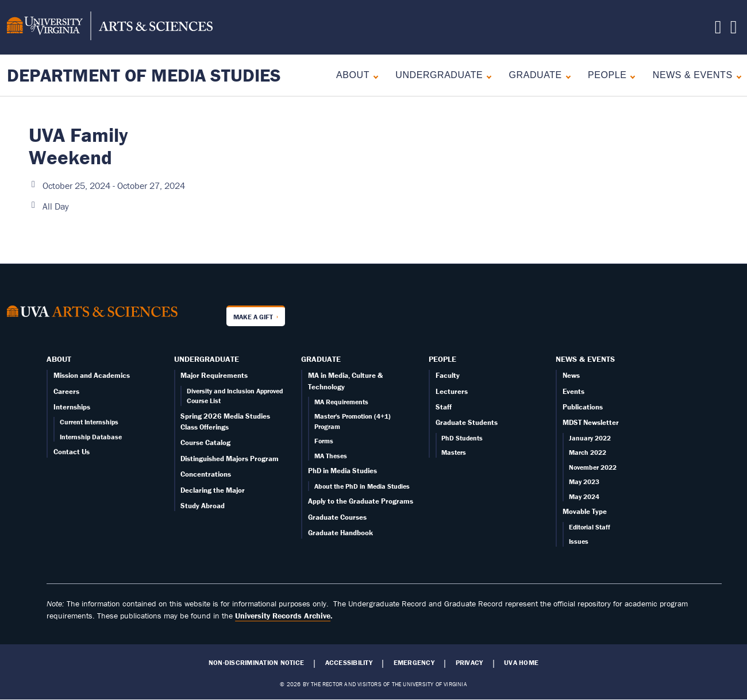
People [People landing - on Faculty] (607, 75)
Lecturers (452, 391)
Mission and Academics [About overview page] (92, 375)
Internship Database (91, 437)
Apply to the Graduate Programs (361, 501)
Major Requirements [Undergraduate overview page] (214, 375)
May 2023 (584, 482)
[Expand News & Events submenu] (736, 76)
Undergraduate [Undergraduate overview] (439, 75)
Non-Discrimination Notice (256, 663)
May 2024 (584, 496)
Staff (444, 407)
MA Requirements (341, 402)
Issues (579, 541)
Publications (583, 407)
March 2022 (588, 452)
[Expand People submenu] (630, 76)
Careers (66, 391)
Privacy (469, 663)
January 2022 (590, 438)
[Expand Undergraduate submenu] (486, 76)
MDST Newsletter (591, 422)
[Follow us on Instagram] (734, 30)
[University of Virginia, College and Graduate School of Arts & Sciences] (110, 28)
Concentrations (206, 474)
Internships (72, 407)
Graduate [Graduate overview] (536, 75)
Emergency (414, 663)
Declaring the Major (213, 490)
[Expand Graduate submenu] (566, 76)
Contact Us (72, 452)
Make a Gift (253, 317)
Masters (454, 452)
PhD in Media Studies (342, 471)
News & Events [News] (693, 75)
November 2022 (593, 467)
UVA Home (521, 663)
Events (573, 391)
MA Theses (331, 456)
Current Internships (89, 422)
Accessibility (349, 663)
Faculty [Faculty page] (448, 375)
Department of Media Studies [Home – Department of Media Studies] (144, 75)
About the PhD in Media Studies (362, 486)
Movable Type (585, 511)
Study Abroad (203, 506)
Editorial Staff (590, 527)
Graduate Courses (337, 517)
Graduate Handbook (340, 533)
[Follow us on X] (718, 30)
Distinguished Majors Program (230, 459)
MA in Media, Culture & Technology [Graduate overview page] (345, 381)
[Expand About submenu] (373, 76)
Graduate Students (467, 422)
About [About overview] (353, 75)
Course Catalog (205, 442)
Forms (324, 441)
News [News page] (571, 375)
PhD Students (462, 438)
